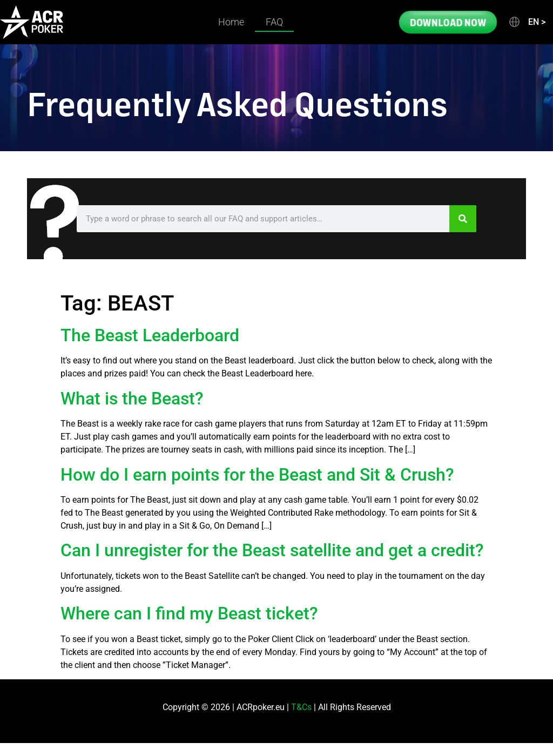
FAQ (274, 22)
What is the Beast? (132, 399)
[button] (527, 22)
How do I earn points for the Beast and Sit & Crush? (257, 475)
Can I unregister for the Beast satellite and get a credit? (272, 550)
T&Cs (301, 707)
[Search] (463, 219)
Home (231, 22)
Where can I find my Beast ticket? (189, 613)
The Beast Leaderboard (150, 335)
